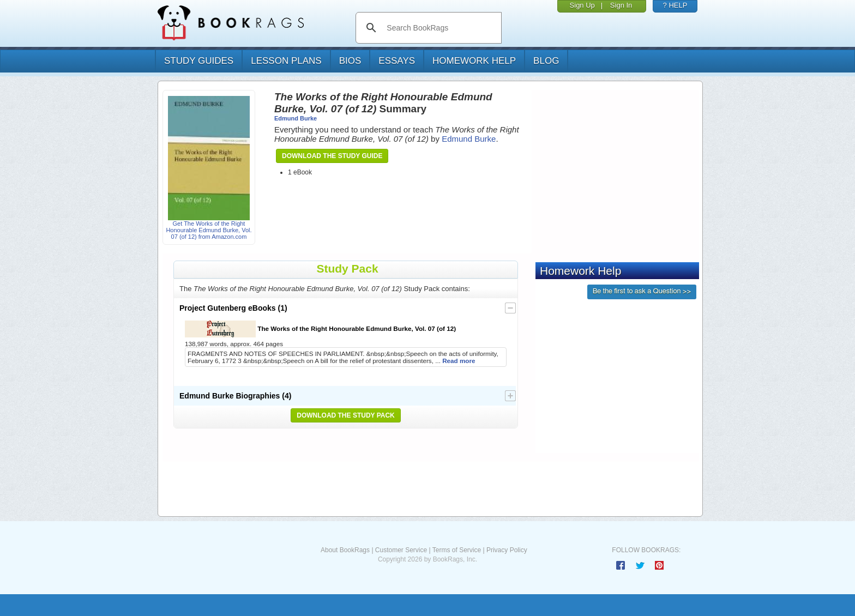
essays (397, 61)
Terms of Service (457, 550)
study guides (199, 61)
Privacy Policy (507, 550)
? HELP (675, 5)
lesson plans (286, 61)
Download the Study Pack (346, 415)
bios (350, 61)
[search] (440, 28)
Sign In (621, 5)
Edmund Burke (296, 118)
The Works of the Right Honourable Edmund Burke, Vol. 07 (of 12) (320, 329)
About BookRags (345, 550)
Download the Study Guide (332, 156)
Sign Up (582, 5)
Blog (546, 61)
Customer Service (401, 550)
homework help (474, 61)
